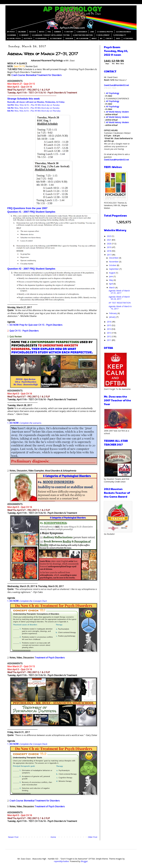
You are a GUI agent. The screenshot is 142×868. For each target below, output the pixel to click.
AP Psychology (113, 93)
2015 (109, 325)
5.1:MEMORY (24, 35)
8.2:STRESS (28, 39)
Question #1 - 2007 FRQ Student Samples (31, 212)
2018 (109, 251)
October (113, 265)
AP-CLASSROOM (82, 39)
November (114, 262)
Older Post (93, 837)
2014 (109, 329)
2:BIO (92, 32)
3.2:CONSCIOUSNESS (123, 32)
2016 (109, 322)
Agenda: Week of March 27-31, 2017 (119, 292)
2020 (109, 244)
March (112, 288)
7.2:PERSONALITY (119, 35)
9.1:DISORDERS (41, 39)
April (111, 284)
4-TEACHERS (128, 39)
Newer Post (13, 837)
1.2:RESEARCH (82, 32)
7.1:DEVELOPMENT (103, 35)
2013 (109, 333)
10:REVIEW (69, 39)
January (113, 317)
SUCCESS (32, 32)
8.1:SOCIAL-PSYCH (14, 39)
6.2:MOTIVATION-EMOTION (83, 35)
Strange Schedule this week (24, 99)
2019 (109, 247)
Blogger (84, 861)
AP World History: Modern (117, 112)
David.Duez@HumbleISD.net (116, 85)
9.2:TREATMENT (56, 39)
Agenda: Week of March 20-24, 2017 (119, 298)
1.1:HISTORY (69, 32)
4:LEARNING (12, 35)
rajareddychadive (61, 861)
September (114, 269)
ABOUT (94, 39)
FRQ (49, 32)
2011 (109, 340)
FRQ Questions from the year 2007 (27, 208)
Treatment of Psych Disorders (50, 658)
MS (101, 39)
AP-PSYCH (11, 32)
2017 (109, 255)
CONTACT (109, 39)
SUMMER (57, 32)
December (114, 258)
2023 (109, 236)
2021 (109, 240)
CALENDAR (22, 32)
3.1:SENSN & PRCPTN (105, 32)
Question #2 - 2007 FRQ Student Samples (31, 269)
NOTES (42, 32)
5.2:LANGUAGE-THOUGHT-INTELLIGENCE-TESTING (51, 35)
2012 (109, 336)
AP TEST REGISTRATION (120, 303)
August (112, 273)
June (111, 276)
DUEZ (118, 39)
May (111, 280)
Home (53, 837)
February (113, 313)
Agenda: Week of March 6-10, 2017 (120, 308)
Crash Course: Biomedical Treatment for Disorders (36, 75)
